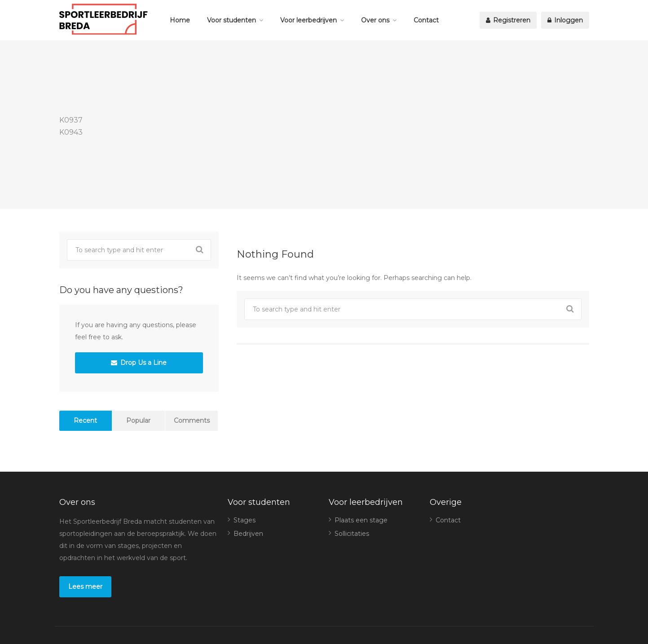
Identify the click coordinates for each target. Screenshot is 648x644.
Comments (192, 421)
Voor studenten (231, 20)
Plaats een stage (361, 520)
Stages (245, 520)
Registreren (508, 20)
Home (180, 20)
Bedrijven (248, 534)
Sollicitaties (352, 534)
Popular (138, 421)
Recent (85, 421)
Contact (426, 20)
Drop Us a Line (139, 363)
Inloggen (565, 20)
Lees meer (85, 587)
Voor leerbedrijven (309, 20)
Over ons (375, 20)
